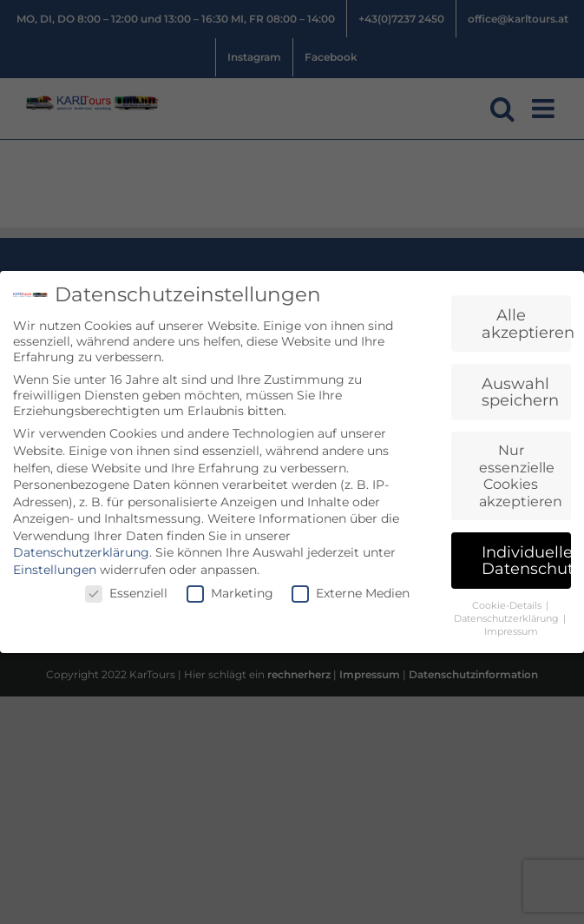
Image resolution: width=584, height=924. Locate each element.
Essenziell (126, 593)
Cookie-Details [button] (508, 606)
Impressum (511, 632)
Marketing (230, 593)
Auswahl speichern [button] (520, 392)
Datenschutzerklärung (81, 552)
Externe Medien (351, 593)
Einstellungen (55, 570)
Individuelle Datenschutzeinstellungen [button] (526, 561)
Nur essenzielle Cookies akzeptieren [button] (521, 476)
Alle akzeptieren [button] (526, 323)
